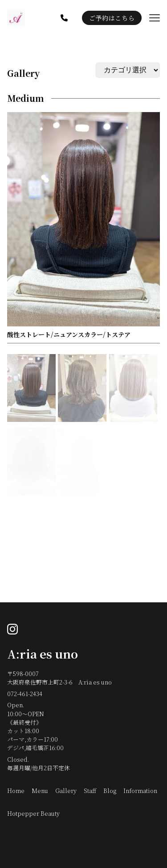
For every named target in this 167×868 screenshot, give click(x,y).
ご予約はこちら (112, 18)
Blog (110, 791)
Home (16, 791)
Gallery (23, 73)
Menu (40, 791)
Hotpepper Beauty (33, 813)
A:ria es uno (43, 654)
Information (140, 791)
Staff (90, 791)
